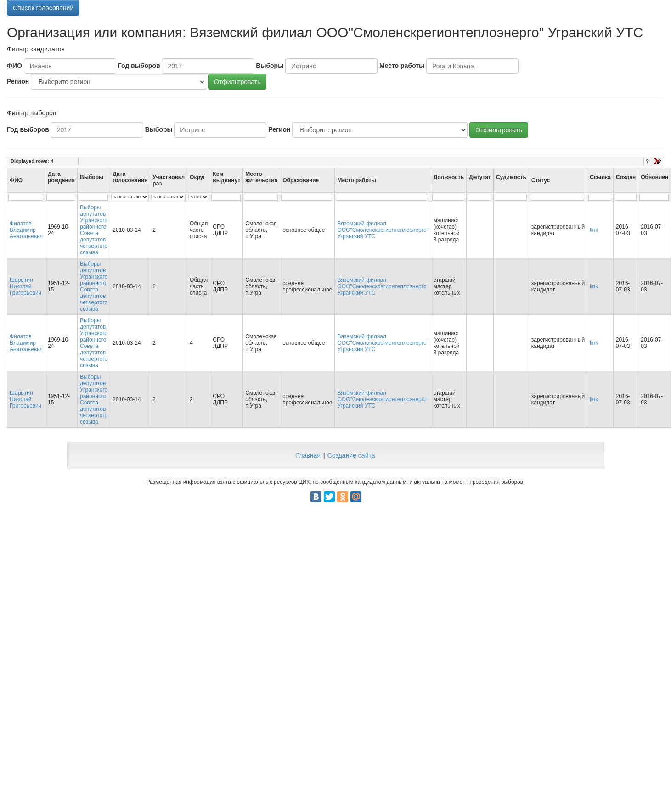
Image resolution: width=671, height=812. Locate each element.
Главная (308, 455)
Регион (18, 81)
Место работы (402, 66)
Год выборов (139, 66)
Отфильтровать (237, 82)
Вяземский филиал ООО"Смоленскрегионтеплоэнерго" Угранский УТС (383, 230)
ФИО (14, 66)
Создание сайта (351, 455)
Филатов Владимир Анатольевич (26, 230)
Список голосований (43, 8)
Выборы (270, 66)
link (594, 230)
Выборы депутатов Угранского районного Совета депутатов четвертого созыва (94, 230)
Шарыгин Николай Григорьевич (25, 286)
